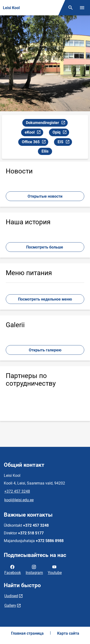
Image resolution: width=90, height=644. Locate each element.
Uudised (11, 596)
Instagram (34, 569)
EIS (65, 143)
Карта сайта (68, 633)
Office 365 (35, 143)
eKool (34, 133)
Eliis (45, 151)
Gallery (10, 606)
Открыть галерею (45, 350)
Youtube (55, 569)
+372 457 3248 (17, 491)
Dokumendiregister (47, 123)
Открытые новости (45, 196)
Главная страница (27, 633)
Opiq (61, 133)
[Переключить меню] (82, 8)
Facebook (13, 569)
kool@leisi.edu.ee (19, 500)
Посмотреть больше (45, 247)
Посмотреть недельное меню (45, 299)
